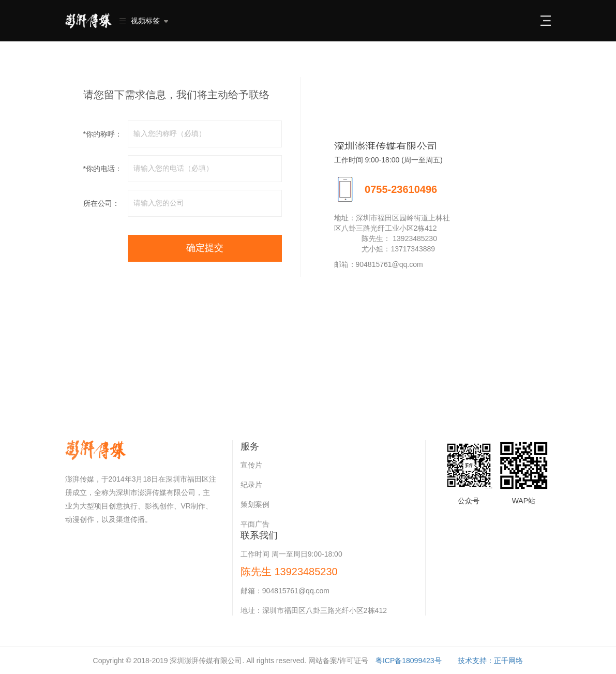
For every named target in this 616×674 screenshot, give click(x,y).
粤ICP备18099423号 (409, 661)
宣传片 (251, 465)
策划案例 (255, 504)
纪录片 (251, 485)
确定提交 (205, 248)
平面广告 (255, 524)
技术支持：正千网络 (490, 661)
